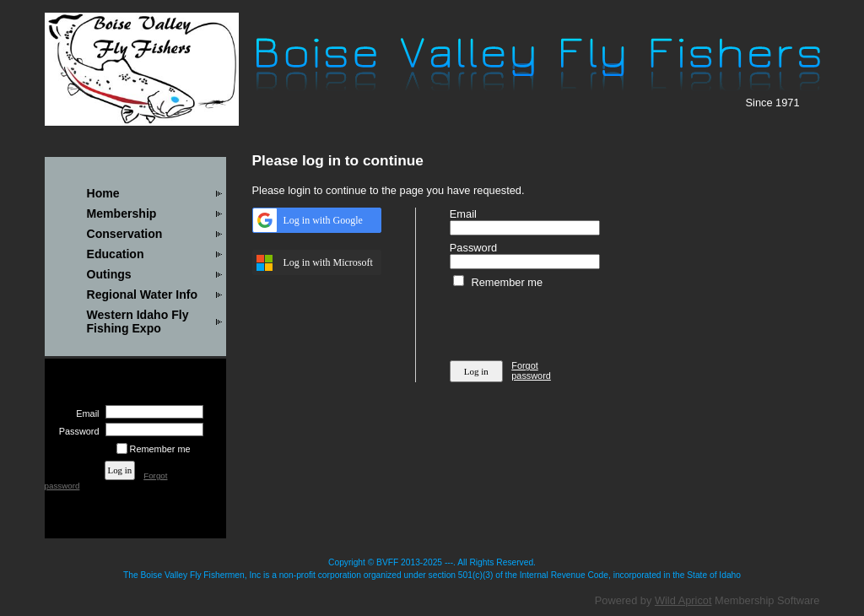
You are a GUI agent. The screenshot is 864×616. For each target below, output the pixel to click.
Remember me (160, 449)
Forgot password (531, 370)
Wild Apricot (683, 600)
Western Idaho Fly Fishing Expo (138, 322)
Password (76, 431)
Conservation (125, 234)
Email (84, 413)
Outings (109, 274)
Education (116, 254)
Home (103, 193)
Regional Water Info (143, 294)
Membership (122, 213)
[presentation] (578, 322)
